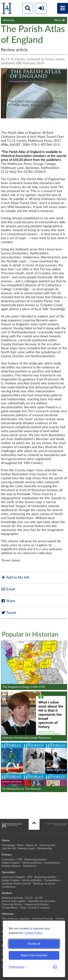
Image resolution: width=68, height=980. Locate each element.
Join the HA (9, 848)
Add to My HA (15, 577)
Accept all (34, 944)
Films (23, 908)
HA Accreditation (32, 863)
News (20, 845)
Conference (30, 866)
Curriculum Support (13, 877)
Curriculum (8, 860)
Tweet (9, 613)
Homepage (8, 845)
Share (8, 601)
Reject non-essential (34, 955)
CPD (20, 860)
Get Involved (47, 845)
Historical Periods (43, 919)
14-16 (29, 898)
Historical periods (12, 898)
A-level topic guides (14, 901)
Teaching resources (44, 884)
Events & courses (39, 908)
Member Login (26, 848)
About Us (32, 845)
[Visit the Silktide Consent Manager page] (55, 967)
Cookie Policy (33, 933)
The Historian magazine (16, 919)
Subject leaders (11, 863)
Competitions (52, 863)
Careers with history (37, 904)
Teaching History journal (16, 884)
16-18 (39, 898)
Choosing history (12, 904)
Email (8, 589)
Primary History (11, 866)
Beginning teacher (35, 860)
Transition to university (42, 901)
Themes (60, 919)
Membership (45, 848)
